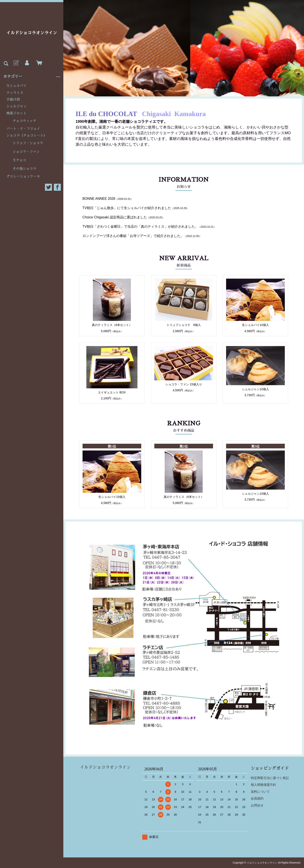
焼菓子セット (16, 113)
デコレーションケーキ (23, 177)
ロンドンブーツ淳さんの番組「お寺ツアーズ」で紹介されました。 (133, 236)
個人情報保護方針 (263, 785)
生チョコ (19, 160)
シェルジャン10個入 (255, 389)
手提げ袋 (13, 100)
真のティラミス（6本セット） (112, 325)
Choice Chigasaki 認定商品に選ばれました (115, 217)
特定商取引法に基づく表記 (270, 778)
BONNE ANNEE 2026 (99, 199)
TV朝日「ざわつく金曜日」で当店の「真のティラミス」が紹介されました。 (140, 227)
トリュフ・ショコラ (28, 143)
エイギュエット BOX (112, 392)
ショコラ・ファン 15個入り (184, 384)
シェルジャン (16, 106)
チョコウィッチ (24, 121)
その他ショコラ (24, 169)
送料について (260, 792)
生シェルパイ (16, 86)
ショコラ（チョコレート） (27, 136)
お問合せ (257, 805)
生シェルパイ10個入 (255, 325)
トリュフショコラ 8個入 (184, 325)
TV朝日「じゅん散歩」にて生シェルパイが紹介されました (127, 208)
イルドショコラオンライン (32, 33)
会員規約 (257, 798)
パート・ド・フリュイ (23, 129)
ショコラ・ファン (26, 152)
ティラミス (15, 93)
